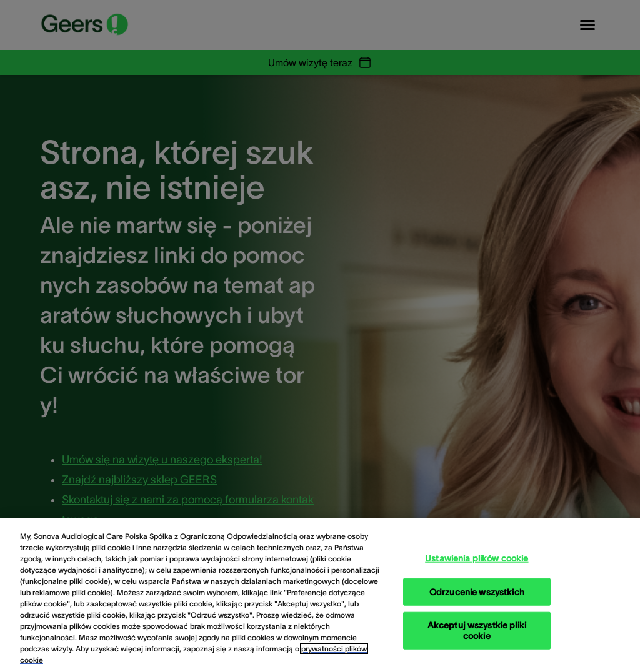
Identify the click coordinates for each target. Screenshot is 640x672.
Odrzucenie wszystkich (477, 591)
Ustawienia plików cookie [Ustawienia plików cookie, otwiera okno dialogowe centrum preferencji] (477, 558)
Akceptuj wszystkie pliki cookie (477, 630)
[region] (320, 595)
